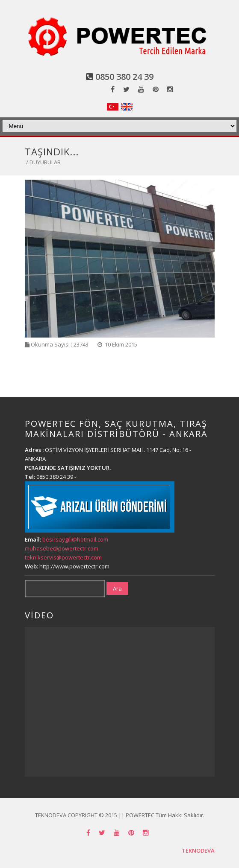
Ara (117, 588)
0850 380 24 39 (124, 77)
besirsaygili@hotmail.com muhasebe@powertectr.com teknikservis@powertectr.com (66, 548)
